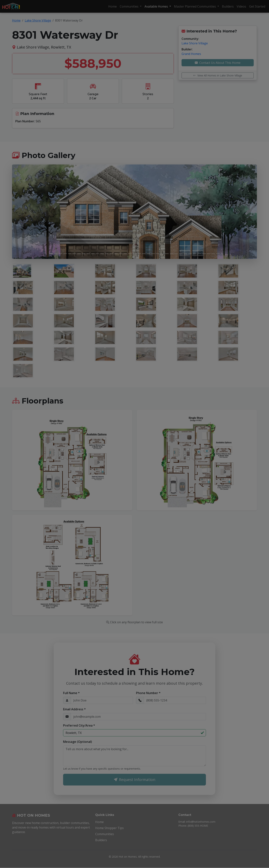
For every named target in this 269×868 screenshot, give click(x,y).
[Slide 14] (111, 254)
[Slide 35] (209, 254)
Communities (105, 834)
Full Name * (71, 693)
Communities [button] (129, 6)
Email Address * (74, 709)
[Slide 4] (65, 254)
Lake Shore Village (38, 20)
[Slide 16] (121, 254)
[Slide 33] (199, 254)
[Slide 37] (218, 254)
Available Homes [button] (157, 6)
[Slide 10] (93, 254)
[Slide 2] (56, 254)
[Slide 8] (84, 254)
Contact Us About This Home (218, 63)
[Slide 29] (181, 254)
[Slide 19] (135, 254)
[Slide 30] (185, 254)
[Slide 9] (88, 254)
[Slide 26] (167, 254)
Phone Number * (148, 693)
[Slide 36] (213, 254)
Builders (228, 6)
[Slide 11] (98, 254)
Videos (241, 6)
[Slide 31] (190, 254)
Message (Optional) (78, 742)
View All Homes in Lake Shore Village (218, 75)
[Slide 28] (176, 254)
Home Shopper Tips (109, 828)
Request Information (134, 780)
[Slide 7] (79, 254)
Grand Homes (191, 54)
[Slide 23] (153, 254)
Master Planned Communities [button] (195, 6)
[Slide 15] (116, 254)
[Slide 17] (125, 254)
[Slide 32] (195, 254)
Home (112, 6)
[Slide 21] (144, 254)
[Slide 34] (204, 254)
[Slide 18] (130, 254)
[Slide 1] (51, 254)
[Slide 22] (148, 254)
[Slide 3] (60, 254)
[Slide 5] (70, 254)
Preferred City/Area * (79, 725)
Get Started (257, 6)
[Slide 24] (158, 254)
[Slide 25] (162, 254)
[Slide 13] (107, 254)
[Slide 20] (139, 254)
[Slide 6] (74, 254)
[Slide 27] (172, 254)
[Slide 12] (102, 254)
